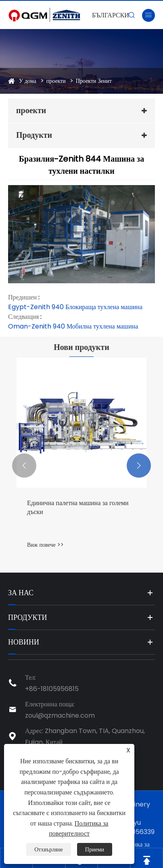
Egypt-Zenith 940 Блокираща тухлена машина (75, 307)
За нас (21, 593)
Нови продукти (81, 347)
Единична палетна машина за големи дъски (78, 508)
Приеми (95, 849)
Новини (24, 642)
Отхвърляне (49, 849)
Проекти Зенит (94, 81)
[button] (24, 466)
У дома (28, 81)
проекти (56, 81)
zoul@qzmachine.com (60, 715)
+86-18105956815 (52, 689)
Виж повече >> (45, 545)
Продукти (34, 135)
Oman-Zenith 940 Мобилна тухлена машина (73, 326)
